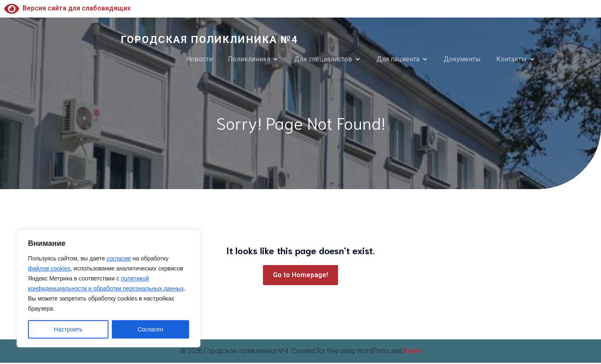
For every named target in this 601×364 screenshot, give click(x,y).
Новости (199, 60)
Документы (462, 60)
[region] (109, 288)
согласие (119, 258)
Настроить (68, 329)
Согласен (150, 329)
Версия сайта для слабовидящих (67, 8)
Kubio (412, 352)
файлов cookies (49, 268)
